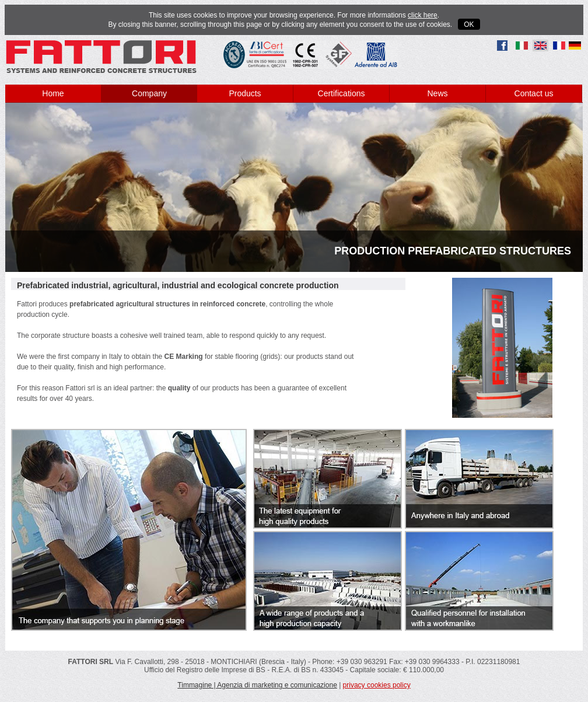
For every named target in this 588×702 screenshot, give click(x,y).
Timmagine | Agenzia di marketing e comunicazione (257, 685)
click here (423, 15)
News (437, 93)
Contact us (534, 93)
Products (245, 93)
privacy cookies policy (377, 685)
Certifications (342, 93)
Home (53, 93)
